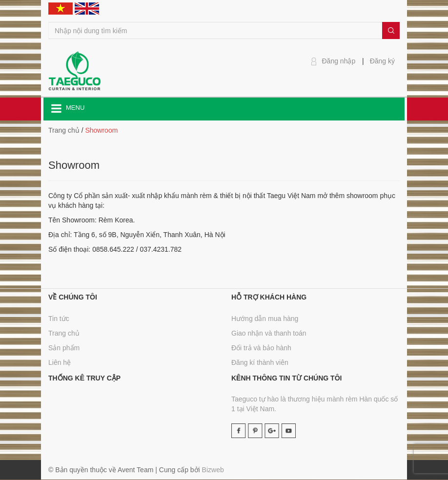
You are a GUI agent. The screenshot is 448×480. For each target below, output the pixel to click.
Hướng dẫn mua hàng (265, 319)
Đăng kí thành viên (260, 362)
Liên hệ (60, 362)
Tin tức (59, 319)
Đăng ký (382, 61)
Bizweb (213, 470)
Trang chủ (64, 333)
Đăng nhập (339, 61)
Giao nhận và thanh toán (269, 333)
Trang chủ (64, 130)
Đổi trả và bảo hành (261, 348)
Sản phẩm (64, 348)
